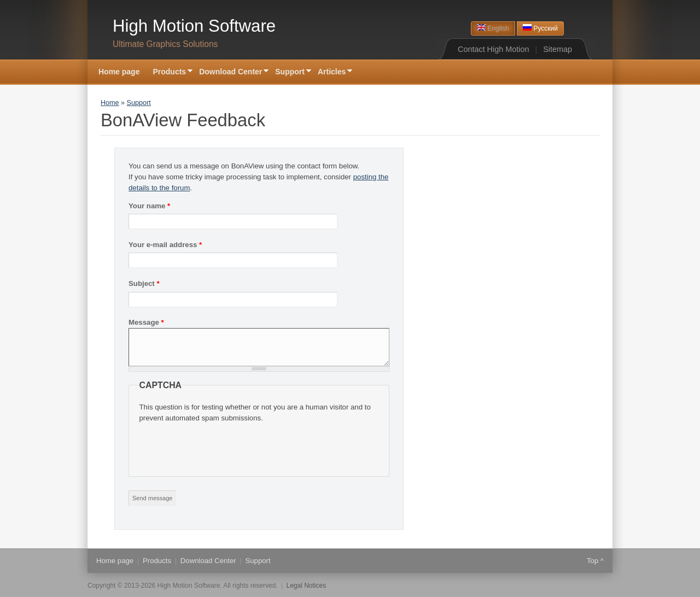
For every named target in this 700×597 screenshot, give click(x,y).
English (493, 28)
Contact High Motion (493, 49)
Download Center (231, 72)
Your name (149, 206)
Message (146, 322)
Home (110, 103)
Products (169, 72)
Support (290, 72)
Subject (144, 283)
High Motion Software (194, 26)
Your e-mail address (165, 245)
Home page (119, 72)
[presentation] (223, 445)
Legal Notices (307, 586)
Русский (540, 28)
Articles (332, 72)
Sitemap (558, 49)
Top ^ (595, 561)
